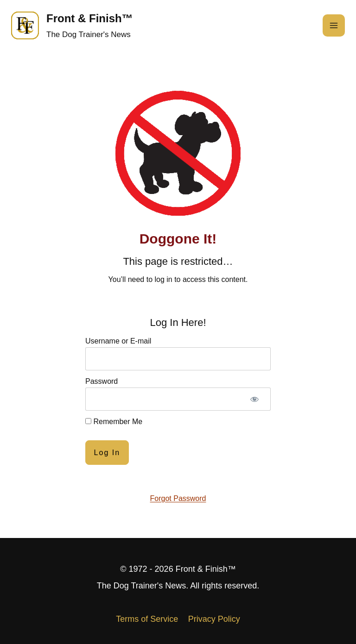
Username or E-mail (118, 341)
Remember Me (114, 422)
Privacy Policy (214, 619)
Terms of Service (147, 619)
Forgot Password (178, 498)
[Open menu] (334, 25)
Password (102, 381)
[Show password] (254, 399)
